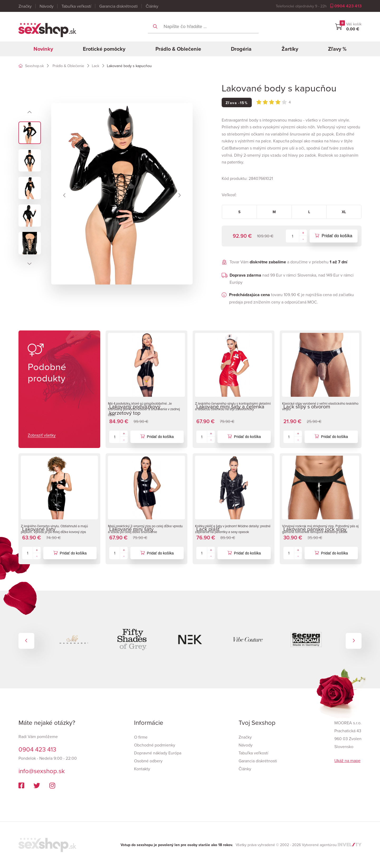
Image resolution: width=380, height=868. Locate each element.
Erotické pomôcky (104, 49)
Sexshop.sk (31, 66)
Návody (47, 6)
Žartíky (290, 49)
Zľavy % (337, 49)
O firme (141, 737)
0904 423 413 (346, 6)
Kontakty (142, 769)
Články (152, 6)
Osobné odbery (148, 761)
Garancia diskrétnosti (118, 6)
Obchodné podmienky (155, 745)
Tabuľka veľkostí (76, 6)
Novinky (43, 49)
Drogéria (241, 49)
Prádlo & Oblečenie (178, 49)
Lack (96, 66)
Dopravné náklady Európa (158, 753)
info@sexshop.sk (42, 771)
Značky (25, 6)
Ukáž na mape (347, 760)
